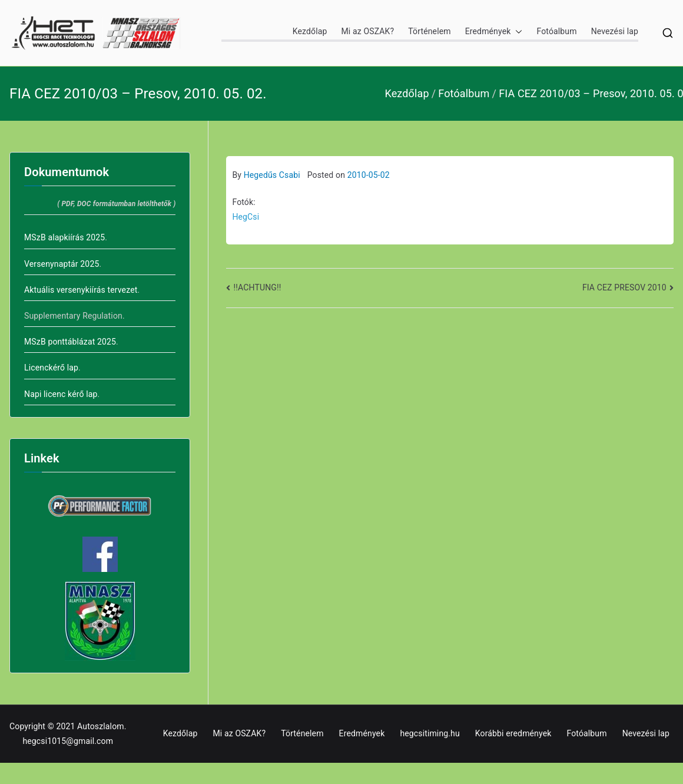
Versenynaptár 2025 (62, 264)
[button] (516, 32)
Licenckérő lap (51, 368)
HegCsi (246, 217)
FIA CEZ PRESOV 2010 (624, 287)
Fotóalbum (556, 31)
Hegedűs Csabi (272, 175)
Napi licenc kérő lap (61, 394)
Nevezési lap (615, 31)
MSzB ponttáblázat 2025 (70, 342)
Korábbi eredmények (513, 733)
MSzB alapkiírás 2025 (64, 237)
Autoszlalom (101, 726)
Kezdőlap (310, 31)
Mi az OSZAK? (367, 31)
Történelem (429, 31)
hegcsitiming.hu (430, 733)
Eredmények (494, 32)
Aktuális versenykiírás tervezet (81, 290)
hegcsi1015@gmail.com (68, 741)
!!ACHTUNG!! (258, 287)
